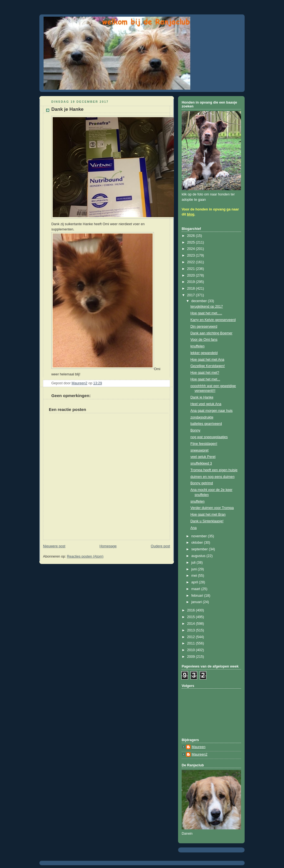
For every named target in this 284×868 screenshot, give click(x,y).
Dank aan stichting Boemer (211, 333)
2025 (192, 242)
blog (191, 214)
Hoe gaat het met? (205, 373)
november (200, 536)
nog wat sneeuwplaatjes (209, 437)
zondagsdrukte (202, 417)
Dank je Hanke (202, 397)
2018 (192, 289)
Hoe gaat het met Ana (207, 360)
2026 (192, 236)
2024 (192, 249)
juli (194, 563)
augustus (199, 556)
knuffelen (198, 346)
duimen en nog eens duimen (213, 477)
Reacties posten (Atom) (85, 556)
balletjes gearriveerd (206, 424)
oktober (198, 543)
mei (195, 576)
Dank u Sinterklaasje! (207, 521)
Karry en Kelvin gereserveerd (213, 320)
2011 (192, 643)
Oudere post (160, 546)
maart (196, 589)
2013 (192, 630)
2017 (192, 295)
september (200, 549)
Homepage (108, 546)
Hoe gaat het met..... (206, 313)
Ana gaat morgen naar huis (212, 411)
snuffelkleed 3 (201, 463)
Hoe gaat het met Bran (208, 515)
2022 (192, 262)
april (195, 582)
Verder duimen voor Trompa (212, 508)
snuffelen (198, 501)
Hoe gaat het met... (205, 379)
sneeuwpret (200, 450)
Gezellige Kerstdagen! (208, 366)
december (200, 301)
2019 (192, 282)
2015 (192, 617)
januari (197, 602)
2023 (192, 255)
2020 (192, 275)
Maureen (199, 747)
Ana (194, 528)
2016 (192, 610)
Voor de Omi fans (204, 340)
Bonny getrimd (202, 483)
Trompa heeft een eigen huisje (214, 470)
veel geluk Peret (203, 457)
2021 (192, 269)
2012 (192, 637)
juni (195, 569)
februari (198, 596)
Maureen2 (200, 754)
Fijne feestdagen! (204, 444)
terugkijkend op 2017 (207, 307)
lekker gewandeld (204, 353)
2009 (192, 657)
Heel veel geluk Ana (206, 404)
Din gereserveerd (204, 327)
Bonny (196, 430)
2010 (192, 650)
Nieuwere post (54, 546)
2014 (192, 624)
